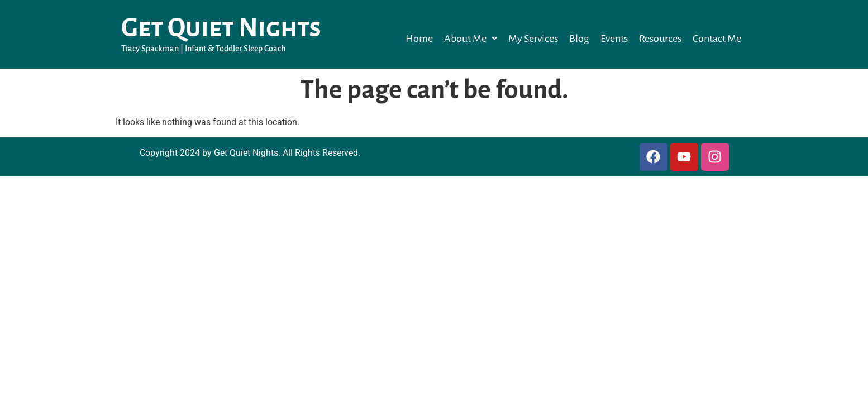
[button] (471, 39)
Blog (579, 39)
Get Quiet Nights (221, 28)
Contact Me (717, 39)
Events (614, 39)
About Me (471, 39)
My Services (533, 39)
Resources (660, 39)
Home (419, 39)
